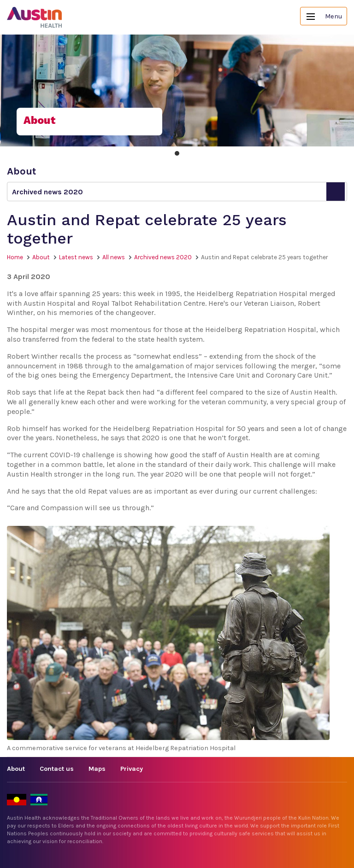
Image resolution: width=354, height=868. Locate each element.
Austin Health (35, 17)
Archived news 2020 (163, 257)
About (41, 257)
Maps (97, 769)
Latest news (76, 257)
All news (114, 257)
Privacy (132, 769)
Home (15, 257)
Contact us (57, 769)
